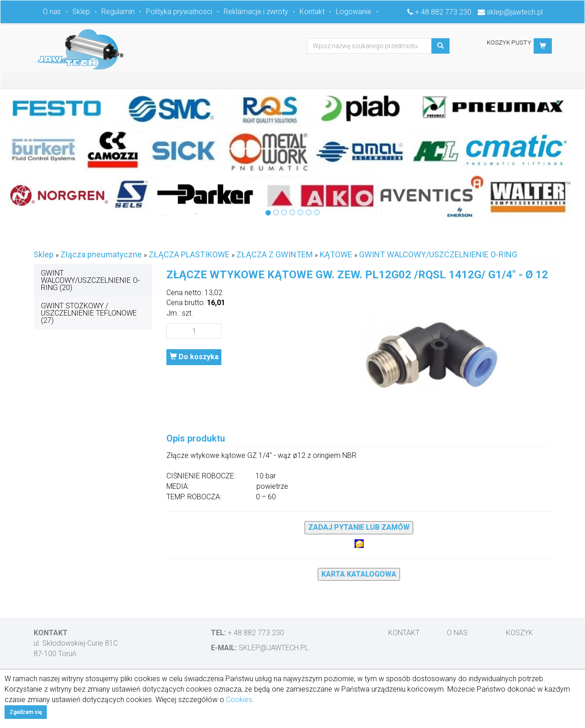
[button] (543, 46)
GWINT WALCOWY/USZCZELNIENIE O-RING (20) (90, 280)
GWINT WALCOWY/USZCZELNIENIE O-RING (438, 254)
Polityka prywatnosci (179, 12)
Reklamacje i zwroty (256, 12)
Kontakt (312, 12)
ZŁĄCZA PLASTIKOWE (189, 254)
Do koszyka (194, 357)
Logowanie (354, 12)
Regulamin (118, 12)
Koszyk (520, 633)
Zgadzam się (26, 712)
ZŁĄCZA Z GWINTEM (275, 254)
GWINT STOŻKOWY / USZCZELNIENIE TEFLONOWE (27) (89, 313)
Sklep (81, 12)
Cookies (239, 700)
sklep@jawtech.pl (515, 12)
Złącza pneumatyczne (101, 254)
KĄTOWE (336, 254)
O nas (52, 12)
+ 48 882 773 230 (443, 12)
